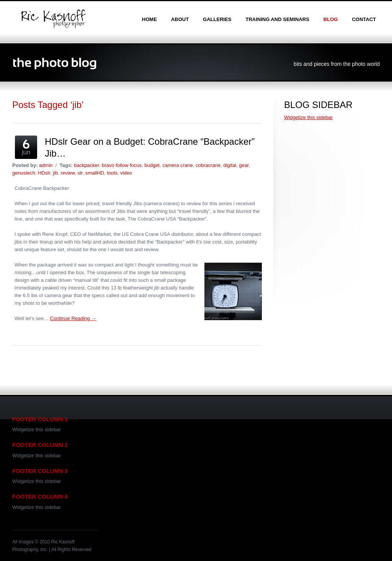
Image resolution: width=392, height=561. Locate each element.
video (126, 173)
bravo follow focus (122, 165)
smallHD (95, 173)
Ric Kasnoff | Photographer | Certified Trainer (53, 19)
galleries (217, 19)
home (149, 19)
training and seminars (277, 19)
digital (230, 165)
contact (364, 19)
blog (331, 19)
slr (80, 173)
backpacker (87, 165)
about (180, 19)
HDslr (44, 173)
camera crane (177, 165)
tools (112, 173)
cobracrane (208, 165)
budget (152, 165)
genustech (24, 173)
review (68, 173)
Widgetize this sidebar (308, 117)
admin (46, 165)
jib (55, 173)
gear (244, 165)
